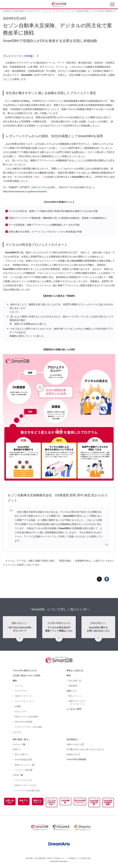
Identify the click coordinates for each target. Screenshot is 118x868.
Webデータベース (23, 696)
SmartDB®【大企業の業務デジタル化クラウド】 (22, 11)
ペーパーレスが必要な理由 (27, 791)
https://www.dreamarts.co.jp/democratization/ (26, 192)
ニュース (48, 11)
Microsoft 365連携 (24, 722)
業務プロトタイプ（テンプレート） (77, 703)
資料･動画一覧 (19, 740)
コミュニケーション (24, 701)
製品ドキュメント (23, 765)
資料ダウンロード (37, 802)
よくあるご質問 (74, 709)
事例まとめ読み (74, 671)
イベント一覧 (19, 745)
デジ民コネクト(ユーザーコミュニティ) (85, 750)
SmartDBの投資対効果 (108, 803)
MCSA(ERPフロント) (79, 802)
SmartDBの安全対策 (94, 803)
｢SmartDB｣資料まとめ (24, 671)
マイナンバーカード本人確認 (28, 727)
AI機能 (18, 707)
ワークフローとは (23, 780)
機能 (15, 681)
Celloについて (73, 755)
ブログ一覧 (18, 775)
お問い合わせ (9, 802)
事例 (69, 676)
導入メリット (75, 696)
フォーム (19, 686)
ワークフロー (21, 691)
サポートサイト (74, 745)
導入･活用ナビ (22, 755)
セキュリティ (21, 712)
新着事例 (73, 686)
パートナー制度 (22, 770)
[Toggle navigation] (112, 5)
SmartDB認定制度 (23, 760)
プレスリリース (61, 11)
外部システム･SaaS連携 (26, 717)
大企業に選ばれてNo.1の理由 (26, 676)
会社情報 (71, 740)
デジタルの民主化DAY (51, 803)
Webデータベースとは (25, 786)
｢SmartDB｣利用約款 (76, 760)
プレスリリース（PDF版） (20, 56)
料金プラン (23, 802)
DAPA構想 (65, 802)
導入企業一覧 (75, 681)
